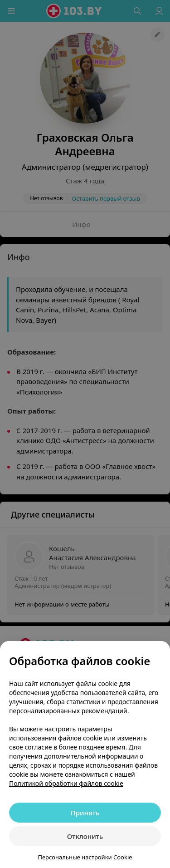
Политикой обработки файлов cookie (66, 783)
